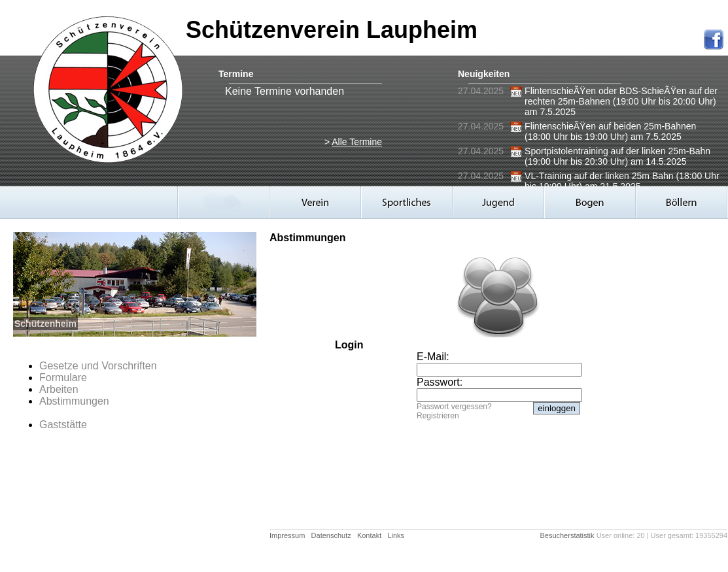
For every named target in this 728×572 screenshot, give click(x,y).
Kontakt (369, 535)
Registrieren (438, 416)
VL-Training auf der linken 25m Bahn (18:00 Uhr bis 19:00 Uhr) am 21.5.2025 (622, 181)
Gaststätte (63, 425)
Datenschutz (331, 535)
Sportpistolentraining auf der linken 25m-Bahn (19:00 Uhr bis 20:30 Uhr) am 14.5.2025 (617, 156)
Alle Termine (357, 142)
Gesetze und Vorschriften (98, 366)
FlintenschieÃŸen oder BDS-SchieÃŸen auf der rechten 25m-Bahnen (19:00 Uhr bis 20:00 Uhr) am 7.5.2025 (621, 101)
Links (396, 535)
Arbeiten (59, 389)
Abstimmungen (74, 401)
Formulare (63, 378)
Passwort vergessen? (454, 407)
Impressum (287, 535)
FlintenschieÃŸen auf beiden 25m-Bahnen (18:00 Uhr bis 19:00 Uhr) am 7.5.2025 (610, 131)
